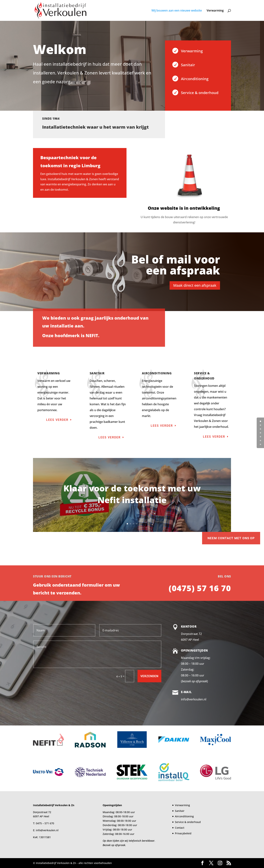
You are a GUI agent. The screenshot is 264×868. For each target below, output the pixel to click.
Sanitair (188, 65)
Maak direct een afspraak (195, 285)
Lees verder (57, 420)
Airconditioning (195, 79)
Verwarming (215, 11)
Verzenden (149, 676)
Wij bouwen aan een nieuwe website (177, 11)
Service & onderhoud (200, 93)
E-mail (186, 692)
